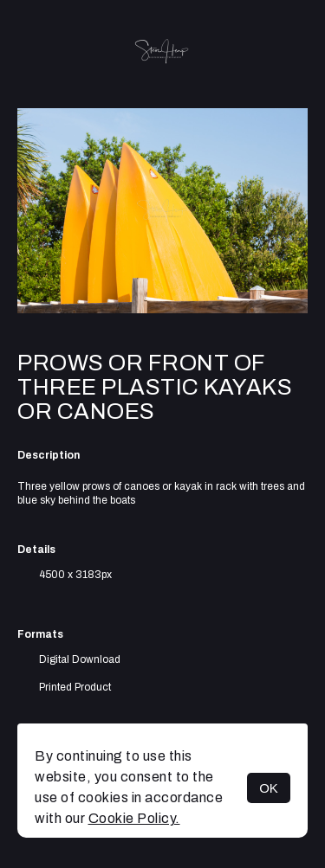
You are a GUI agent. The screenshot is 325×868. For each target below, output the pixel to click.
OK (269, 788)
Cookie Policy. (134, 818)
